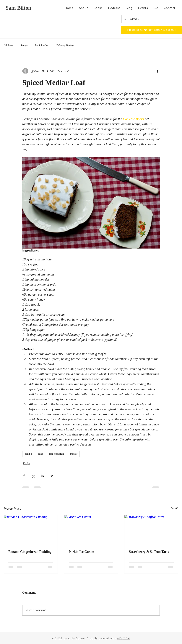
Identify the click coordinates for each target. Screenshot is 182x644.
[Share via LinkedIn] (42, 476)
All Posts (8, 45)
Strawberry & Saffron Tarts (149, 552)
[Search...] (151, 19)
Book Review (42, 45)
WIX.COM (123, 639)
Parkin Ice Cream (82, 552)
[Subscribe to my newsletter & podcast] (152, 30)
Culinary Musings (65, 45)
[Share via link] (51, 476)
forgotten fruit (57, 454)
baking (28, 454)
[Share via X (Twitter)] (33, 476)
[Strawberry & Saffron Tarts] (151, 530)
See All (175, 508)
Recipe (24, 45)
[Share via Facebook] (24, 476)
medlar (74, 454)
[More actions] (157, 71)
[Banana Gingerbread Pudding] (31, 530)
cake (40, 454)
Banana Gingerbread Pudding (30, 552)
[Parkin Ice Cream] (91, 530)
